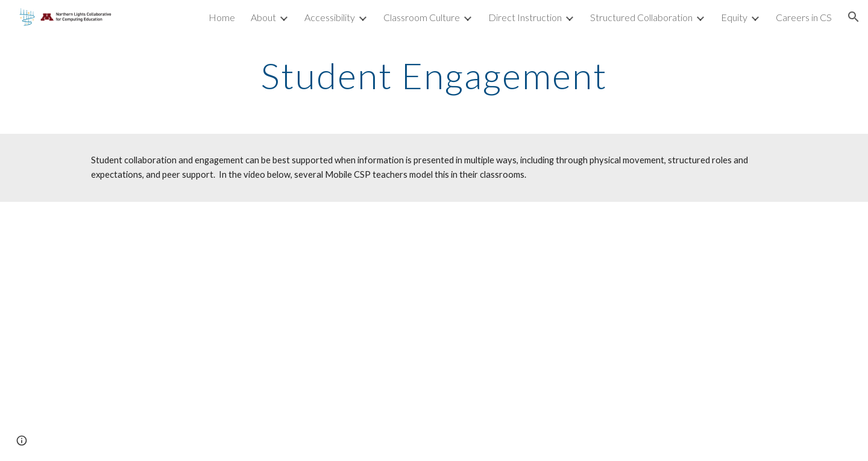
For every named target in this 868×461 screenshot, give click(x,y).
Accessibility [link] (330, 17)
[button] (854, 17)
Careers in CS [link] (804, 17)
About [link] (263, 17)
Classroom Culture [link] (422, 17)
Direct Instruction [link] (525, 17)
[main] (434, 75)
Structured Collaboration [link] (641, 17)
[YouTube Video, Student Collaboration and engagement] (434, 331)
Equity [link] (734, 17)
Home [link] (222, 17)
